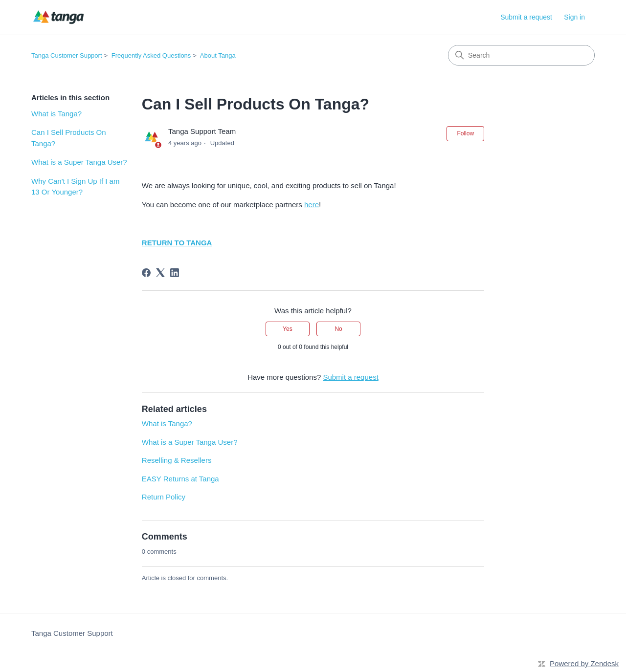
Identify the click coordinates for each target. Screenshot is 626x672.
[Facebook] (146, 273)
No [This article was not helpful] (338, 329)
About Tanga (218, 55)
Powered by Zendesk (584, 663)
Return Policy (164, 497)
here (312, 205)
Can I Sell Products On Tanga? (69, 138)
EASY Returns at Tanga (180, 479)
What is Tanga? (56, 114)
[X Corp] (160, 273)
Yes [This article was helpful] (288, 329)
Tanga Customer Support (67, 55)
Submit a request (526, 17)
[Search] (521, 55)
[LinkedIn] (175, 273)
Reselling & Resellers (177, 460)
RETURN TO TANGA (177, 243)
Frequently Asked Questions (151, 55)
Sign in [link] (574, 17)
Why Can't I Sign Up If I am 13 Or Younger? (75, 187)
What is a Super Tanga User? (79, 162)
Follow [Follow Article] (465, 133)
